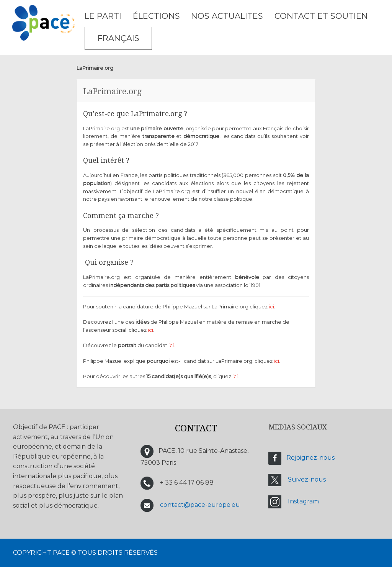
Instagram (303, 501)
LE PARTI (103, 16)
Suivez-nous (307, 479)
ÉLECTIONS (156, 16)
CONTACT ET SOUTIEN (321, 16)
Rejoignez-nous (310, 458)
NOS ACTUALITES (227, 16)
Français (118, 38)
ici (271, 306)
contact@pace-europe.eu (200, 505)
